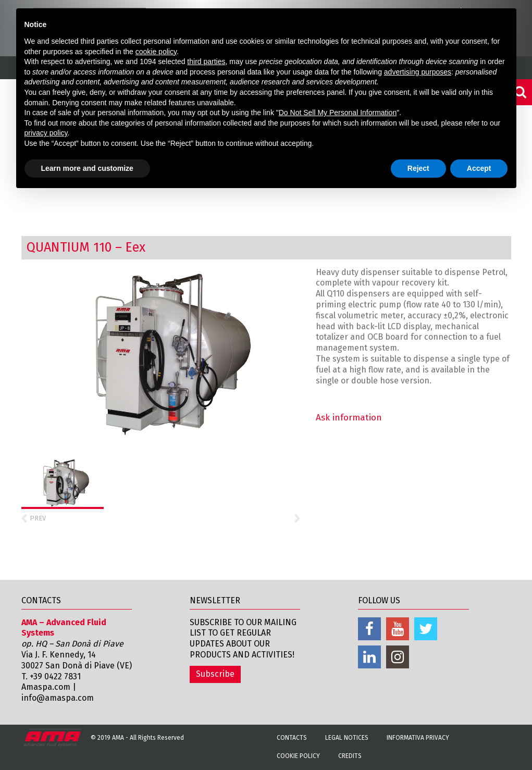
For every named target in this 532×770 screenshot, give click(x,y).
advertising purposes (418, 72)
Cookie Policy (298, 756)
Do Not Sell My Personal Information (338, 113)
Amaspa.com (46, 687)
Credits (350, 756)
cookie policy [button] (156, 52)
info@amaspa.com (58, 698)
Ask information (349, 418)
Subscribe (215, 674)
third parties (206, 61)
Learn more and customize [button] (87, 168)
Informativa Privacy (418, 738)
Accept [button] (479, 168)
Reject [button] (418, 168)
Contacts (292, 738)
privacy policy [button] (46, 133)
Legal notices (347, 738)
